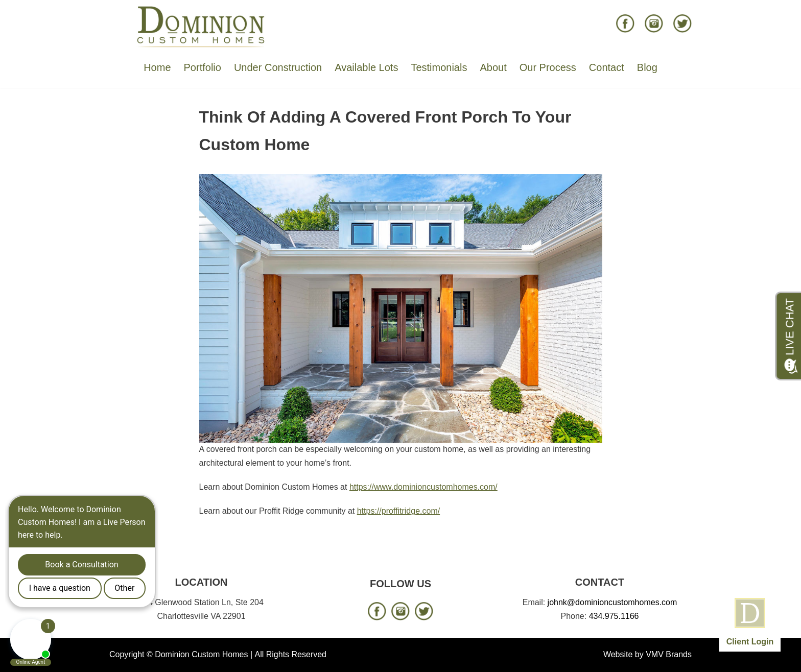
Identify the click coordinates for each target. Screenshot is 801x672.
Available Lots (366, 67)
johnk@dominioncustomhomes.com (612, 602)
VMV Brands (669, 654)
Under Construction (278, 67)
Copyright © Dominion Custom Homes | (181, 654)
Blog (647, 67)
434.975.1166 (614, 616)
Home (157, 67)
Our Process (548, 67)
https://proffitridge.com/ (398, 511)
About (493, 67)
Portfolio (203, 67)
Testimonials (439, 67)
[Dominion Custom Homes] (201, 26)
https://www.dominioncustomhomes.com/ (423, 487)
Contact (607, 67)
